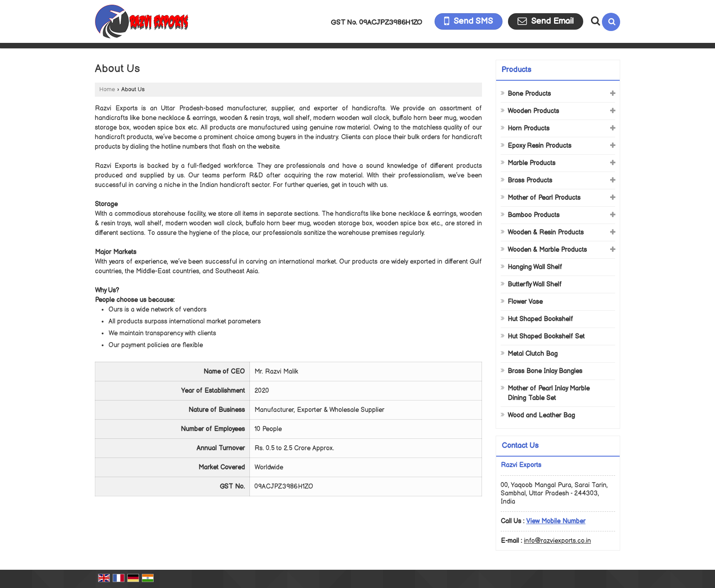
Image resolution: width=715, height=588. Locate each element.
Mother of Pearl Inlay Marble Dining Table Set (549, 393)
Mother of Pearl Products (544, 198)
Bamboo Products (534, 215)
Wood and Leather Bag (541, 415)
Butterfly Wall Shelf (535, 284)
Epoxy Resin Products (539, 146)
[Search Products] (594, 21)
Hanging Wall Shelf (535, 267)
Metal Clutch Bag (533, 354)
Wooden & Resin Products (546, 232)
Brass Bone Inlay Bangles (545, 371)
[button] (556, 521)
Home (107, 90)
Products (516, 70)
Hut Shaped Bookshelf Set (546, 336)
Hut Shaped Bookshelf (540, 319)
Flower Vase (525, 302)
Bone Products (529, 94)
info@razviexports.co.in (557, 541)
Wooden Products (533, 111)
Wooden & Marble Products (547, 250)
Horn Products (528, 128)
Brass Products (530, 180)
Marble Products (531, 163)
